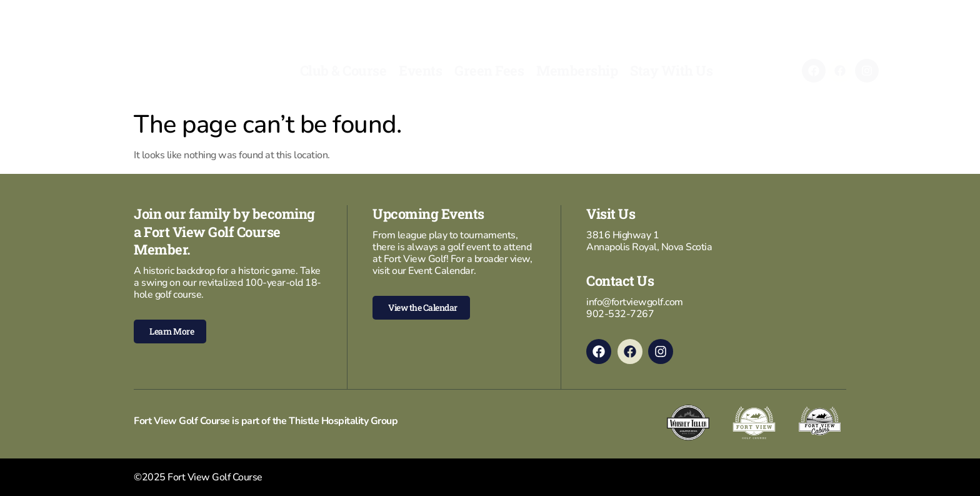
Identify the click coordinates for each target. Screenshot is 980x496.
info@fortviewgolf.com (635, 302)
